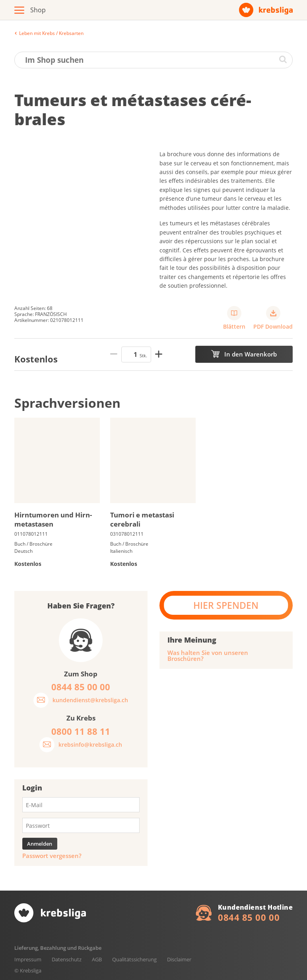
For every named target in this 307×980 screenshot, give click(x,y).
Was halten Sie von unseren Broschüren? (208, 656)
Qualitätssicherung (134, 959)
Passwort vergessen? (52, 856)
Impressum (28, 959)
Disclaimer (179, 959)
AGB (97, 959)
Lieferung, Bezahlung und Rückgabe (58, 948)
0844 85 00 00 (249, 917)
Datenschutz (67, 959)
